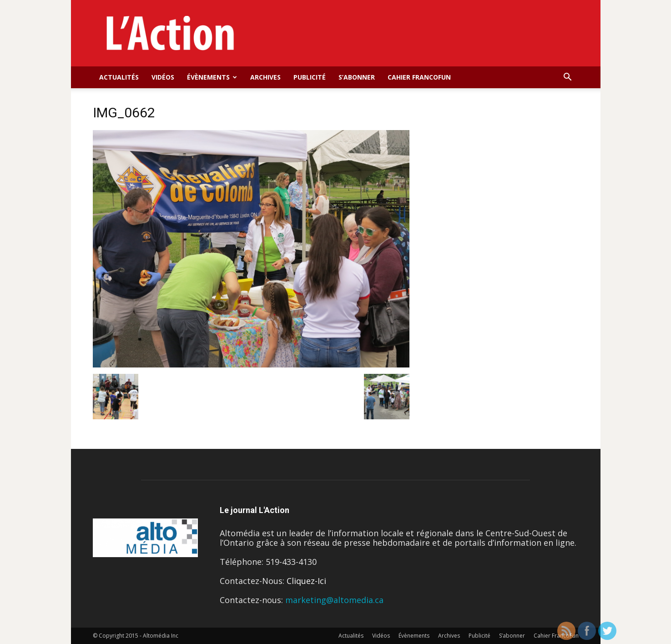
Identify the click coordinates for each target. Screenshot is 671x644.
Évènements (212, 77)
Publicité (310, 77)
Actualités (119, 77)
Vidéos (163, 77)
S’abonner (357, 77)
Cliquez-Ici (306, 581)
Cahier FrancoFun (419, 77)
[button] (568, 77)
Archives (265, 77)
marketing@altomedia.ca (334, 600)
